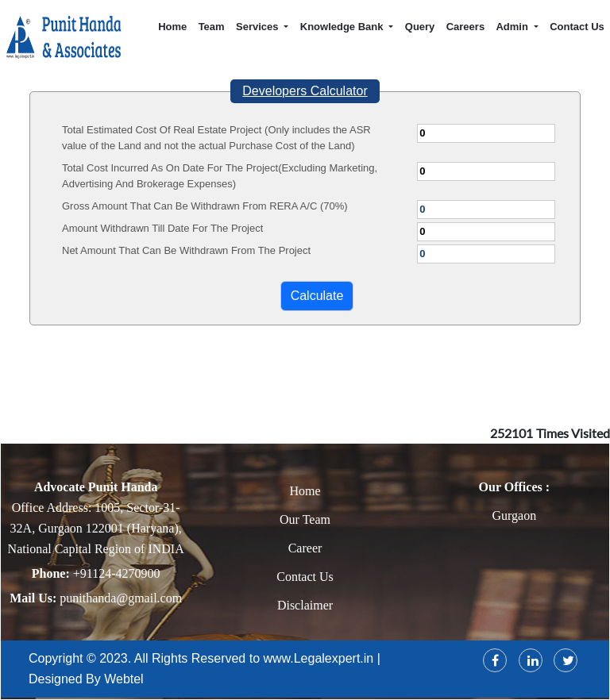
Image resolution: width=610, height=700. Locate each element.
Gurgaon (514, 515)
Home (172, 27)
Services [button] (259, 27)
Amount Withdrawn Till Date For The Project (162, 228)
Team (212, 27)
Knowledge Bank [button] (343, 27)
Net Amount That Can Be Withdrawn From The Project (186, 250)
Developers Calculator (305, 91)
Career (305, 548)
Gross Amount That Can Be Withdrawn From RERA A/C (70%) (205, 206)
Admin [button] (513, 27)
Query (420, 27)
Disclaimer (305, 605)
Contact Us (577, 27)
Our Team (305, 519)
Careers (465, 27)
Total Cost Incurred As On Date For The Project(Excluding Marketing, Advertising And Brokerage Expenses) (220, 176)
